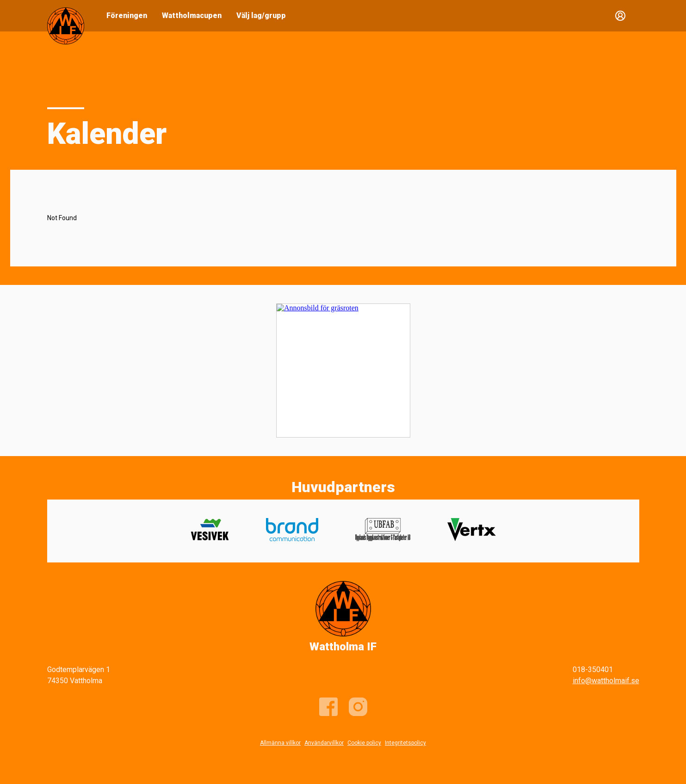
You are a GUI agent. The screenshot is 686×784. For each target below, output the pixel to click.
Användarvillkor (324, 743)
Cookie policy (364, 743)
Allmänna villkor (280, 743)
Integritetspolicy (405, 743)
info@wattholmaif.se (606, 681)
